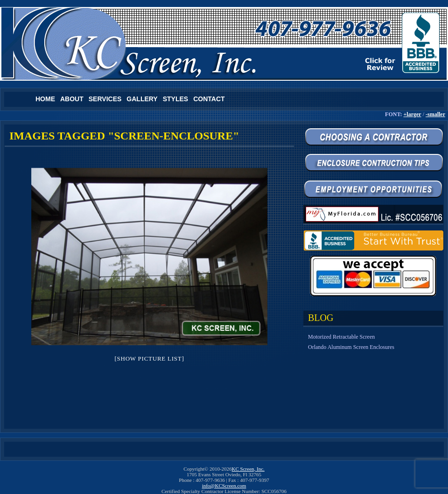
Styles (175, 99)
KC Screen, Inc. (248, 469)
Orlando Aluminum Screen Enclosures (351, 347)
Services (105, 99)
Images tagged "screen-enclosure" (124, 136)
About (72, 99)
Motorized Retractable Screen (341, 337)
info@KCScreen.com (224, 486)
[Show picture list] (149, 358)
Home (45, 99)
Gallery (142, 99)
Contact (209, 99)
